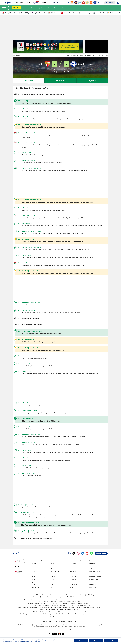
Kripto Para (73, 571)
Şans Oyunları (55, 582)
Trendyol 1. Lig (24, 13)
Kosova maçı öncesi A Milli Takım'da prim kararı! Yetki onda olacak (42, 595)
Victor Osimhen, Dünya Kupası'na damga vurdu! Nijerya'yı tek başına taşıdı (59, 616)
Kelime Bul (92, 563)
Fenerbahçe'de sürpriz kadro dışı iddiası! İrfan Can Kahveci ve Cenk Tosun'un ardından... (77, 608)
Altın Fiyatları (74, 574)
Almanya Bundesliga (68, 13)
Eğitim (34, 579)
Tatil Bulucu (93, 569)
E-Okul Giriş (93, 574)
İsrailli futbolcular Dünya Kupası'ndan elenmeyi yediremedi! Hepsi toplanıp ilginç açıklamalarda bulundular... (59, 603)
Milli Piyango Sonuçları (96, 571)
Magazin (34, 574)
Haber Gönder (101, 553)
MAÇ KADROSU (92, 81)
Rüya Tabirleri (74, 582)
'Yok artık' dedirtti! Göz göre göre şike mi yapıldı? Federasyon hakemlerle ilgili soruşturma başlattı (59, 612)
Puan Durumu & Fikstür (66, 8)
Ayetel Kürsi (93, 585)
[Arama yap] (102, 3)
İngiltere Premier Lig (39, 13)
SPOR (4, 8)
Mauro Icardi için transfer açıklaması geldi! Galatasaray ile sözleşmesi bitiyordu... (39, 599)
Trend (33, 577)
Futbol (25, 8)
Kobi (52, 585)
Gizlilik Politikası (62, 621)
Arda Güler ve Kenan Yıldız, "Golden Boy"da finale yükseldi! (34, 608)
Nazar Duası (93, 587)
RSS (76, 621)
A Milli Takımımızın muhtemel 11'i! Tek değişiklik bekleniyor (79, 595)
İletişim (45, 621)
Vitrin (52, 569)
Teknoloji (53, 561)
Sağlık (53, 563)
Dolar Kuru (73, 577)
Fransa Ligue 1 (98, 13)
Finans (34, 566)
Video (33, 585)
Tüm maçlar (19, 55)
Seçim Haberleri (55, 571)
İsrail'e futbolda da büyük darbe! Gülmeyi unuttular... (86, 614)
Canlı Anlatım (52, 8)
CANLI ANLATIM (28, 81)
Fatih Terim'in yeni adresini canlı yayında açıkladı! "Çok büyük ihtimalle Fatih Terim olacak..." (44, 614)
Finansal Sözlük (74, 566)
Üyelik (55, 621)
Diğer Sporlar (42, 8)
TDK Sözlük (92, 582)
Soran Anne (92, 566)
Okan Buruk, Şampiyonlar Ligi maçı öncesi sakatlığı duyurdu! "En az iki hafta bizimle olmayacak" (59, 597)
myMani (53, 587)
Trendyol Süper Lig (9, 13)
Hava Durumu (74, 585)
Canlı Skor (17, 8)
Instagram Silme (94, 579)
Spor (33, 582)
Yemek (34, 569)
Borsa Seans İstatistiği (76, 561)
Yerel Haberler (36, 587)
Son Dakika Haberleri (37, 561)
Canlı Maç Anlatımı (56, 574)
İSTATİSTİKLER (60, 81)
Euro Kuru (73, 579)
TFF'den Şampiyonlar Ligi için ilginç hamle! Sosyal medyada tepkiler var (83, 599)
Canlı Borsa (73, 563)
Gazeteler (53, 577)
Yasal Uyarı (71, 621)
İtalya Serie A (53, 13)
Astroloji (53, 566)
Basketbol (32, 8)
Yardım (50, 621)
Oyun (91, 561)
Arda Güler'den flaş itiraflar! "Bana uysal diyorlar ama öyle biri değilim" (59, 610)
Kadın (33, 571)
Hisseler (72, 569)
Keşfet (72, 587)
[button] (3, 3)
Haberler (34, 563)
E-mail (53, 579)
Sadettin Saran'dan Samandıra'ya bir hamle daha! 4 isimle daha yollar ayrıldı (59, 601)
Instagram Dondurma (95, 577)
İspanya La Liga (84, 13)
